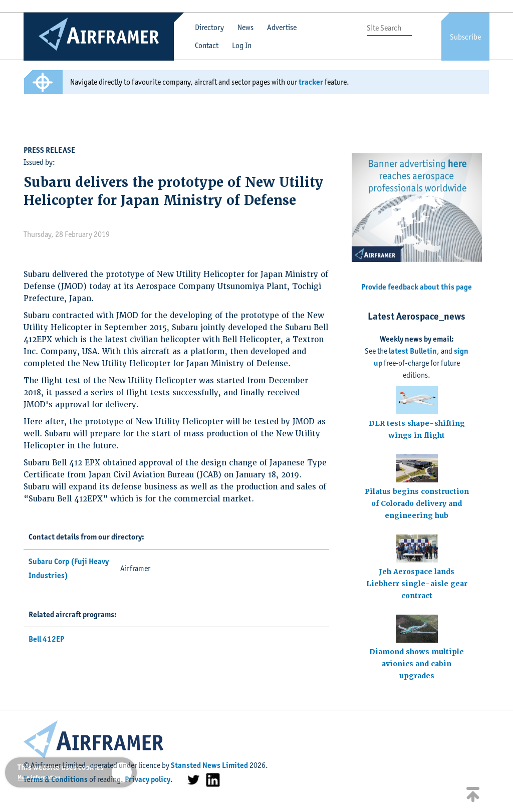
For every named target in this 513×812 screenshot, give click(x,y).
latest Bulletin (413, 351)
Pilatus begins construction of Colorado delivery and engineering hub (417, 503)
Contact (207, 45)
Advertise (282, 27)
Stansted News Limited (209, 765)
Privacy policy (148, 779)
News (245, 27)
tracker (311, 82)
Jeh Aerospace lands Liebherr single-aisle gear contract (417, 584)
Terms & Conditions (56, 779)
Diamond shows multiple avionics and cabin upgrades (417, 664)
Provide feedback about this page (417, 287)
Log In (242, 45)
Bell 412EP (46, 639)
